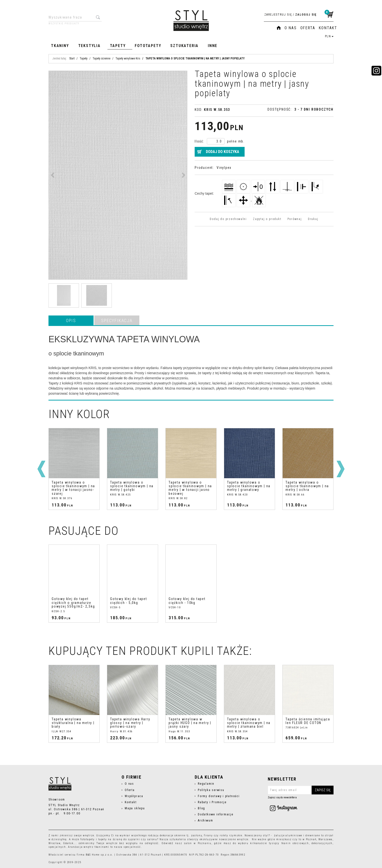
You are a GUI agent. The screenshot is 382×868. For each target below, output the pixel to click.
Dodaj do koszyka (223, 152)
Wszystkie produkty (64, 24)
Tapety (118, 46)
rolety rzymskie (231, 835)
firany (208, 835)
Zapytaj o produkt (267, 219)
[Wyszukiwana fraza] (71, 17)
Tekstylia (89, 46)
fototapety (88, 839)
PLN (329, 36)
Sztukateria (184, 46)
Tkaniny (60, 46)
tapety (103, 839)
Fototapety (148, 46)
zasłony (197, 835)
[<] (41, 469)
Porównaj (295, 219)
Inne (213, 46)
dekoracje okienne (173, 835)
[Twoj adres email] (301, 790)
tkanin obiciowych (295, 843)
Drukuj (313, 219)
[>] (341, 469)
